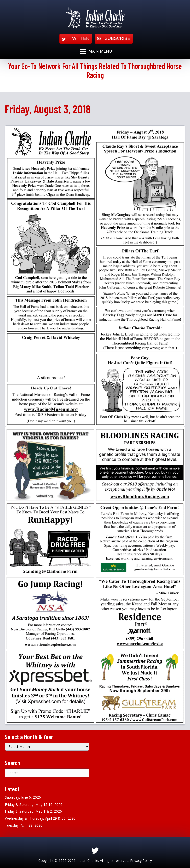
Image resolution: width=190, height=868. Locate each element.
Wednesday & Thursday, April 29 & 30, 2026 (40, 818)
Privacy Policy (141, 860)
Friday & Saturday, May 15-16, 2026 (34, 804)
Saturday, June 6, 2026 (23, 797)
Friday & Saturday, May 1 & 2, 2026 (33, 811)
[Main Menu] (96, 51)
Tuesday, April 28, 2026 (24, 825)
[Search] (47, 773)
